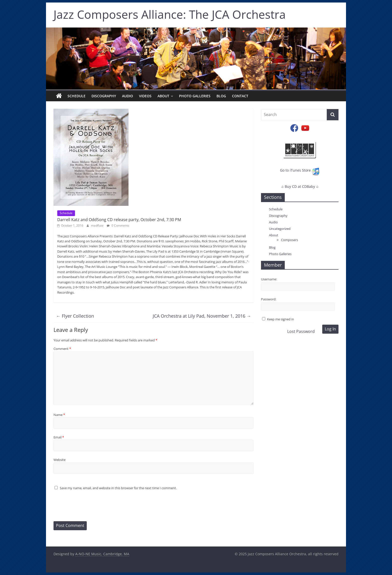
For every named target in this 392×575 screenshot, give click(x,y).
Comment (62, 349)
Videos (145, 96)
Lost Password (301, 331)
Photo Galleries (195, 96)
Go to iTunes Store (300, 170)
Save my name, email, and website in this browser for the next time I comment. (118, 488)
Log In (330, 329)
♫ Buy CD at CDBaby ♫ (300, 186)
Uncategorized (280, 229)
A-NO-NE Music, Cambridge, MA (102, 554)
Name (59, 415)
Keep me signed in (280, 319)
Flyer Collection (75, 316)
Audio (127, 96)
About (163, 96)
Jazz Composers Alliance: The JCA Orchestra (170, 14)
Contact (240, 96)
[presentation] (91, 506)
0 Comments (118, 225)
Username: (269, 279)
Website (59, 460)
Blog (221, 96)
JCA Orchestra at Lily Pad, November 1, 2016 (202, 316)
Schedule (76, 96)
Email (59, 437)
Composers (289, 240)
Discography (104, 96)
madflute (98, 225)
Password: (269, 299)
